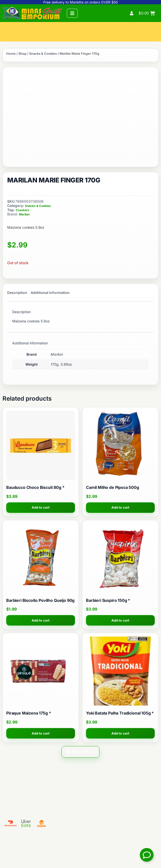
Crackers (22, 210)
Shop (22, 54)
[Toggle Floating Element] (147, 855)
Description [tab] (17, 293)
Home (11, 54)
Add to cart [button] (41, 507)
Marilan (24, 214)
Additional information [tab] (50, 293)
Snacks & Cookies (43, 54)
